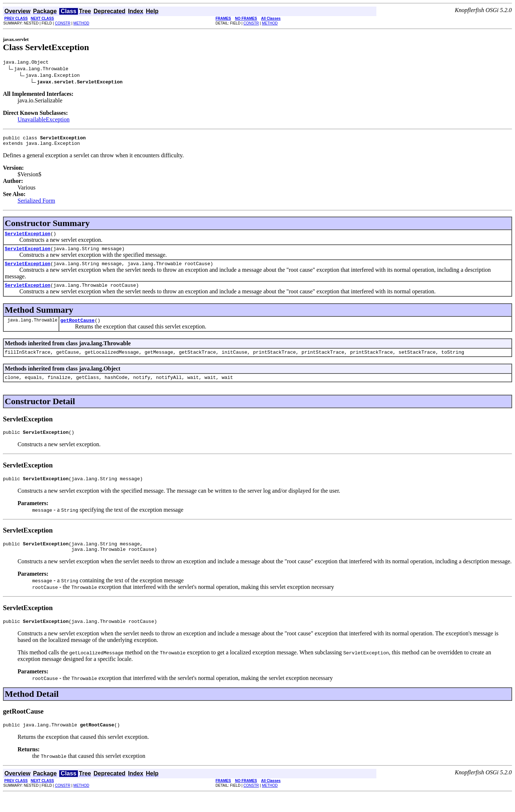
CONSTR (63, 23)
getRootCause (78, 329)
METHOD (81, 23)
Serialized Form (36, 204)
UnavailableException (44, 121)
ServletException (28, 238)
